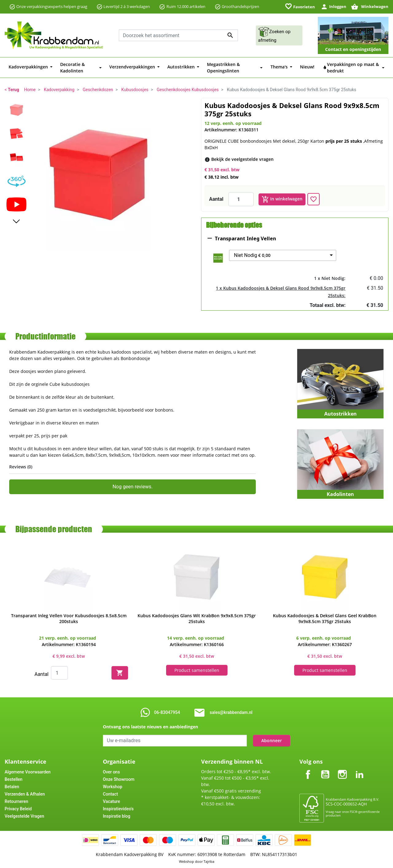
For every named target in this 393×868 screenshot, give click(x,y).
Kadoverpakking (59, 90)
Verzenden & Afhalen (25, 794)
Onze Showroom (119, 779)
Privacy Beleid (18, 808)
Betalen (12, 786)
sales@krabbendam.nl (231, 712)
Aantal (216, 199)
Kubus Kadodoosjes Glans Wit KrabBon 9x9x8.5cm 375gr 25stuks (197, 618)
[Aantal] (241, 199)
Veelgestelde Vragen (24, 816)
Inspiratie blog (117, 816)
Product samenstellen (197, 670)
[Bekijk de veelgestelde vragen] (242, 159)
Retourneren (16, 801)
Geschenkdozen (98, 90)
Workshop (113, 786)
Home (30, 90)
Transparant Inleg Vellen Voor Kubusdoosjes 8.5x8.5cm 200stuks (69, 618)
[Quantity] (59, 672)
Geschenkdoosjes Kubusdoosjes (188, 90)
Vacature (111, 801)
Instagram (342, 769)
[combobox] (178, 35)
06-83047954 (167, 712)
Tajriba (209, 861)
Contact (110, 794)
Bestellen (14, 779)
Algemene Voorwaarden (28, 772)
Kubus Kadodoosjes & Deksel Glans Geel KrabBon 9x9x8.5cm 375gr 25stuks (325, 618)
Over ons (111, 772)
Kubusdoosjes (135, 90)
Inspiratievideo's (118, 808)
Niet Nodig (252, 255)
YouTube (325, 769)
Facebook (308, 769)
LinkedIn (360, 769)
